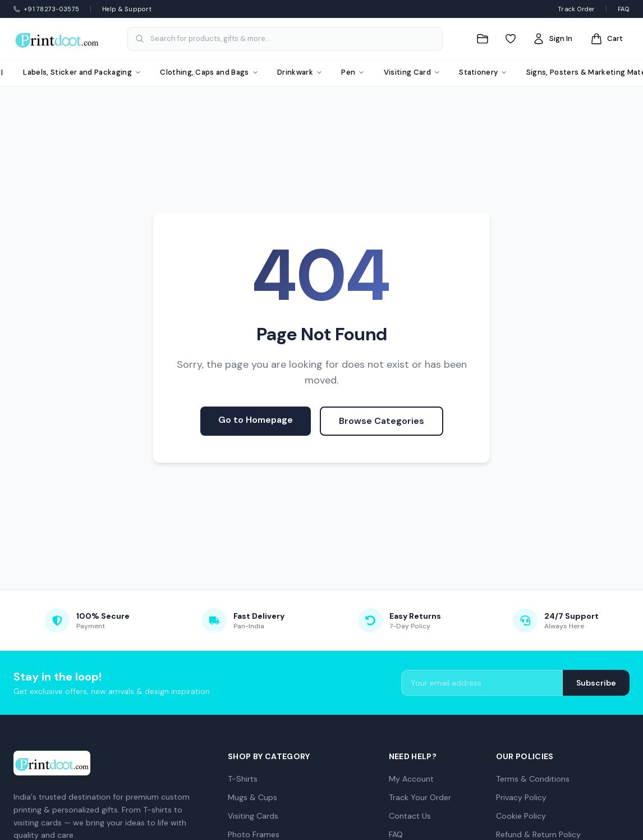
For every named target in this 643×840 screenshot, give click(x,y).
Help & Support (127, 9)
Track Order (576, 9)
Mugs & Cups (252, 797)
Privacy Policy (521, 797)
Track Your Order (420, 797)
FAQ (624, 9)
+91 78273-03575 (46, 9)
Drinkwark (300, 72)
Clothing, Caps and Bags (209, 72)
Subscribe (596, 683)
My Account (411, 779)
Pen (353, 72)
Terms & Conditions (533, 779)
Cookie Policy (521, 816)
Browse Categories (382, 421)
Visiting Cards (253, 816)
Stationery (483, 72)
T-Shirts (243, 779)
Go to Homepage (256, 420)
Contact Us (410, 816)
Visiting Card (412, 72)
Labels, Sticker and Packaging (82, 72)
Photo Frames (254, 834)
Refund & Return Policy (538, 834)
